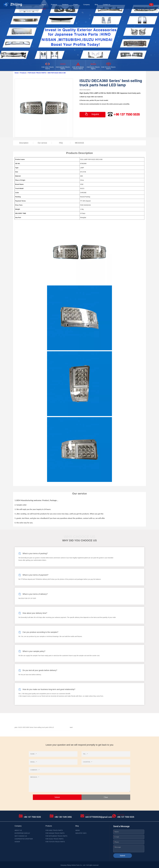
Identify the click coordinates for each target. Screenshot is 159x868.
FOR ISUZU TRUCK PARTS (37, 73)
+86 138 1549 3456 (63, 817)
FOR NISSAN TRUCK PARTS (55, 833)
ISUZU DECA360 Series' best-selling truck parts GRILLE (36, 727)
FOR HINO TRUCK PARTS (54, 830)
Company (86, 5)
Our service (42, 143)
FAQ (61, 143)
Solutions (65, 5)
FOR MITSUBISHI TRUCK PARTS (56, 836)
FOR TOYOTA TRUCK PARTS (55, 842)
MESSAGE (79, 143)
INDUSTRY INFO (81, 833)
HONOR (17, 842)
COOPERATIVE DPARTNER (24, 839)
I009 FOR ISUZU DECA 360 (57, 73)
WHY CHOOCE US (21, 836)
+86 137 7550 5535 (32, 817)
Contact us (107, 5)
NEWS (78, 830)
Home (44, 5)
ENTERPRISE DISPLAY (22, 833)
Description (24, 143)
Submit (122, 856)
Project (76, 5)
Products (54, 5)
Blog (96, 5)
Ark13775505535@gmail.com (99, 817)
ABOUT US (18, 830)
